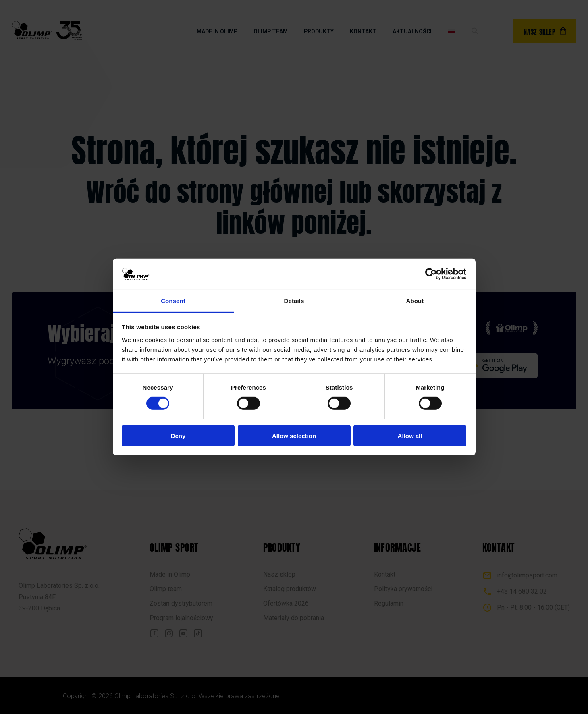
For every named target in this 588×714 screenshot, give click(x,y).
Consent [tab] (173, 301)
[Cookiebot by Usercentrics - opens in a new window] (431, 274)
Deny (178, 435)
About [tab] (415, 301)
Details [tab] (294, 301)
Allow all (410, 435)
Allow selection (294, 435)
